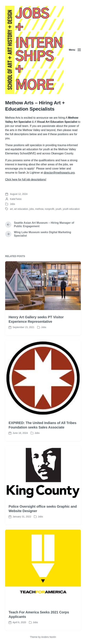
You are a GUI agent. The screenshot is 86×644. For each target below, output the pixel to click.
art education (21, 209)
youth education (71, 209)
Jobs (13, 204)
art (11, 209)
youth (58, 209)
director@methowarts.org (59, 173)
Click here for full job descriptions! (26, 179)
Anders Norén (49, 637)
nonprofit (49, 209)
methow (39, 209)
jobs (32, 209)
